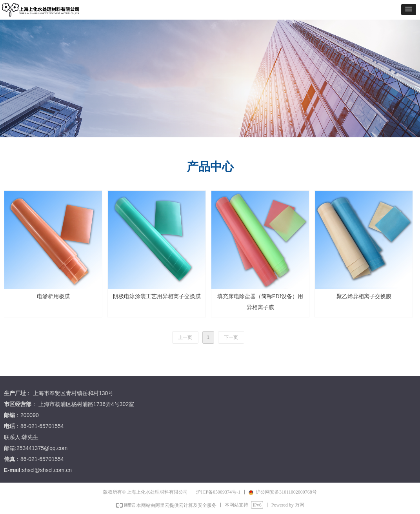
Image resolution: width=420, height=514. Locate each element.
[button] (409, 10)
